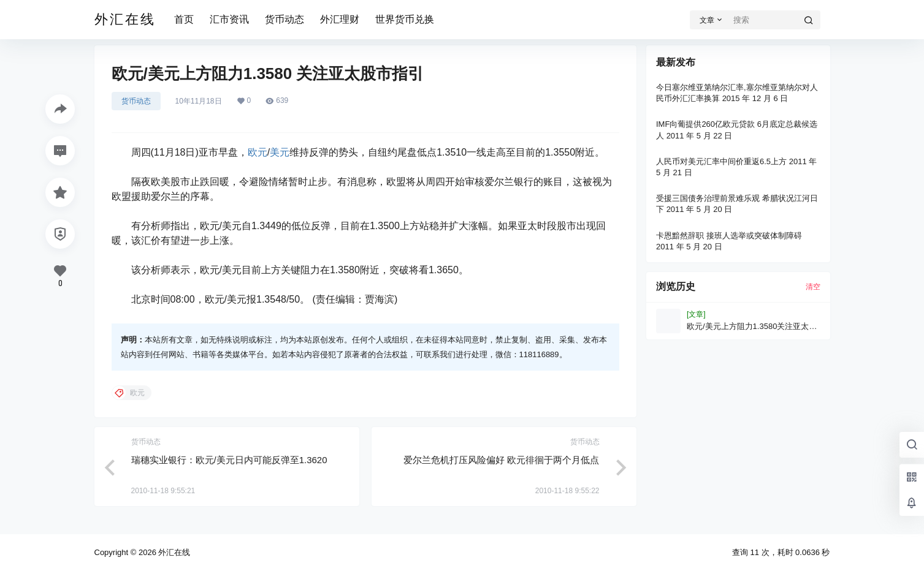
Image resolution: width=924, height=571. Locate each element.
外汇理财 (340, 19)
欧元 (258, 152)
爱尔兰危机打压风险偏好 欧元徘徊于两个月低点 (501, 460)
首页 (184, 19)
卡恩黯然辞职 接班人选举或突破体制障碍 (729, 236)
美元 (280, 152)
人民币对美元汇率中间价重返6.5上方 (721, 161)
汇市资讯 (229, 19)
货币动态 (284, 19)
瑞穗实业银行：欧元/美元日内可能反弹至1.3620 (229, 460)
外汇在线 (174, 552)
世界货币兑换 (405, 19)
